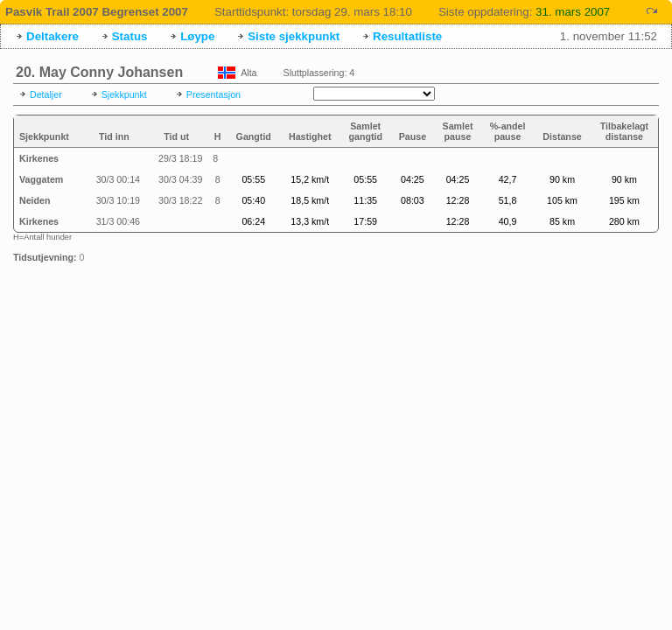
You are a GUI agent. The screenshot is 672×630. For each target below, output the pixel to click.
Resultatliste (407, 36)
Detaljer (46, 94)
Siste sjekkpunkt (294, 36)
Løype (197, 36)
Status (130, 36)
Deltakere (52, 36)
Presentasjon (213, 94)
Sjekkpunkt (124, 94)
